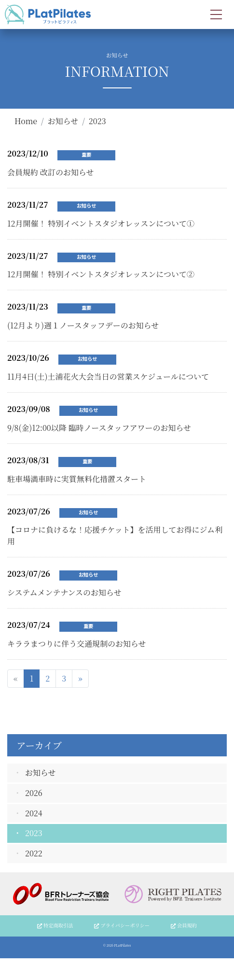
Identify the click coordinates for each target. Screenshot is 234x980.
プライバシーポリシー (122, 925)
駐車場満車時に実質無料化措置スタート (77, 479)
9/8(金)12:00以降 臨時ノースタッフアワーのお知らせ (99, 428)
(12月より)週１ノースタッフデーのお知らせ (83, 325)
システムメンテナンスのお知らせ (64, 592)
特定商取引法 (55, 925)
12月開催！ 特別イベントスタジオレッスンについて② (101, 274)
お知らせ (63, 121)
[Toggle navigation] (216, 14)
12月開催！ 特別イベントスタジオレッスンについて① (101, 223)
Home (26, 121)
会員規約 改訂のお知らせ (51, 172)
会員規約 (184, 925)
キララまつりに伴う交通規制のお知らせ (77, 644)
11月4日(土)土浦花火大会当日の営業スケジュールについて (108, 376)
